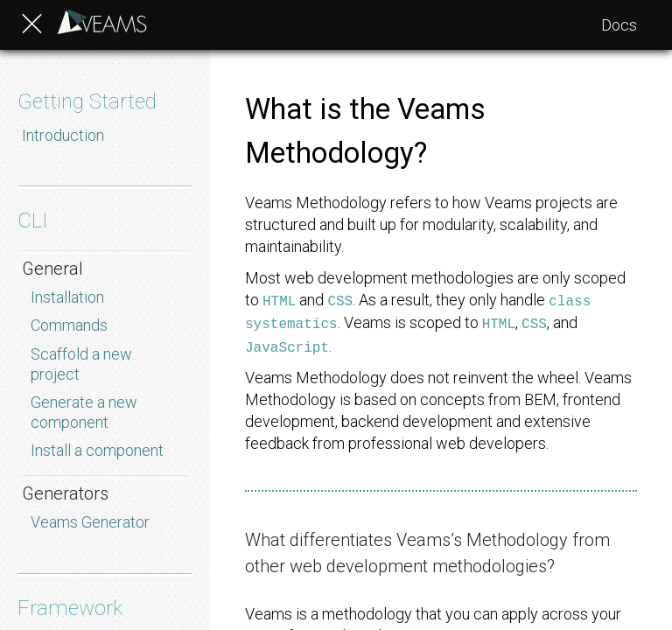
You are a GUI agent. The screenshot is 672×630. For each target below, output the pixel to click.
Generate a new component (84, 412)
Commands (69, 325)
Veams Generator (90, 522)
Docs (619, 25)
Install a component (97, 450)
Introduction (63, 135)
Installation (67, 297)
